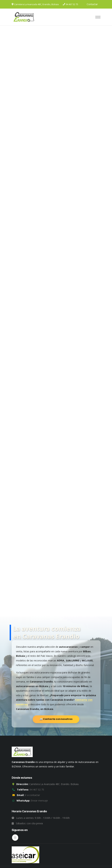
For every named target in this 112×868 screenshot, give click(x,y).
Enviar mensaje (39, 801)
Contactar (92, 4)
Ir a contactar (32, 795)
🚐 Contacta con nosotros (56, 719)
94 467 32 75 (72, 4)
